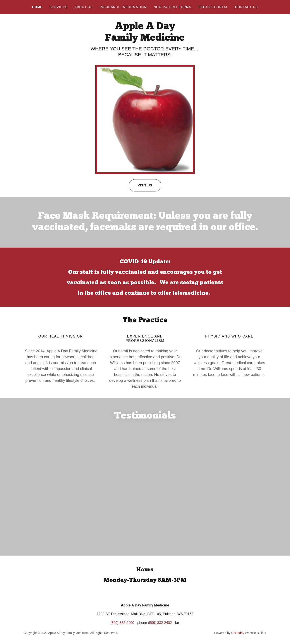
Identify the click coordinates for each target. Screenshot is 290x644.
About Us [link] (84, 7)
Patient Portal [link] (213, 7)
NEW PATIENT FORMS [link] (172, 7)
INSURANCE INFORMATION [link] (123, 7)
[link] (145, 39)
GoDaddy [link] (238, 638)
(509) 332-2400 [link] (122, 628)
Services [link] (59, 7)
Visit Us (140, 185)
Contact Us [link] (246, 7)
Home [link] (37, 7)
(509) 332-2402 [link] (160, 628)
